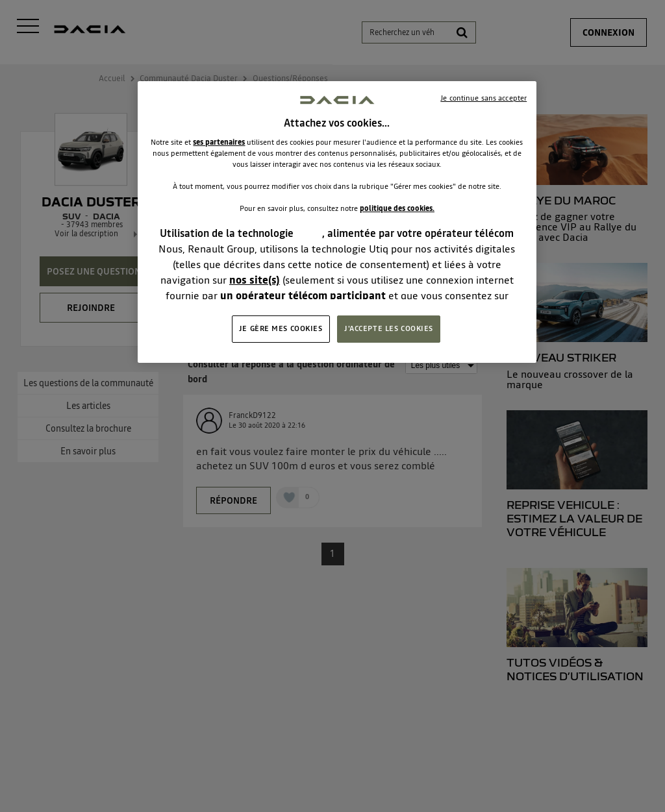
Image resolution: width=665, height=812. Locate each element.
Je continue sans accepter (483, 98)
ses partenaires (219, 142)
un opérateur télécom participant (303, 295)
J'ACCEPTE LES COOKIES (389, 328)
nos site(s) (255, 280)
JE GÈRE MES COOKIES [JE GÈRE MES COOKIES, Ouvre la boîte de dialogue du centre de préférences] (281, 328)
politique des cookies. (397, 208)
